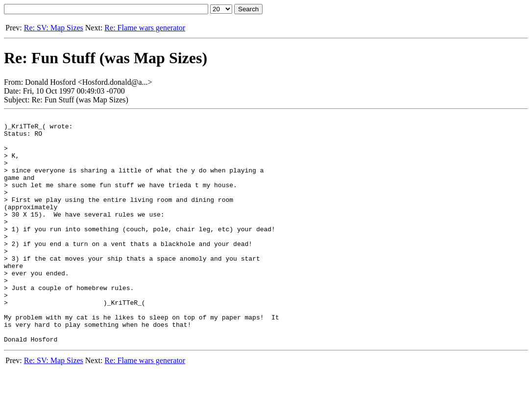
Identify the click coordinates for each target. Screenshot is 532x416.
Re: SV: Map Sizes (54, 28)
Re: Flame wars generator (145, 28)
